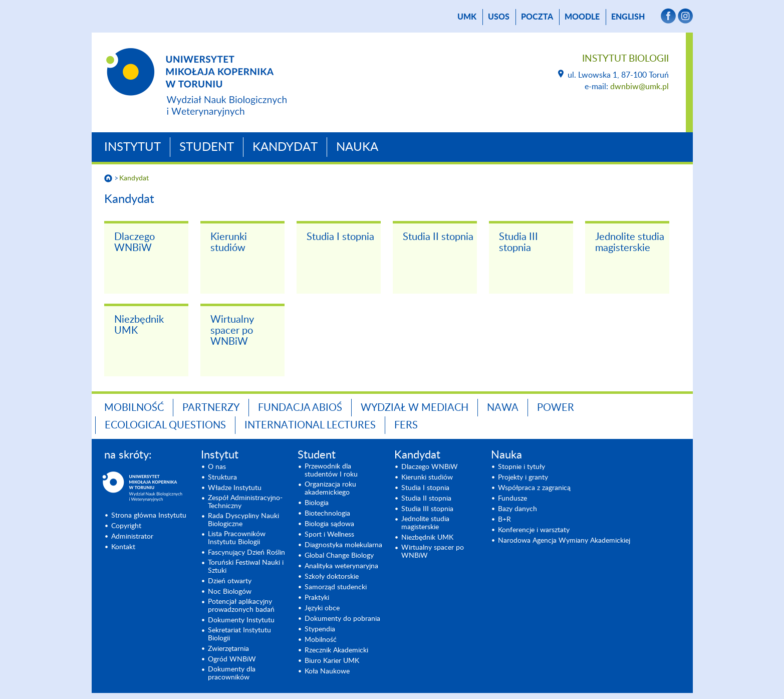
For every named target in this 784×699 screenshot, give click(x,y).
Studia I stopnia (340, 237)
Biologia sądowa (329, 524)
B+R (504, 520)
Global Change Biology (339, 556)
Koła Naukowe (327, 671)
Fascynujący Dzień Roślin (246, 553)
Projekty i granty (523, 478)
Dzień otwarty (230, 581)
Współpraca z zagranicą (534, 488)
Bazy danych (517, 509)
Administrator (132, 537)
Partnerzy (211, 408)
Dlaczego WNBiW (135, 243)
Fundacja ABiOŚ (300, 408)
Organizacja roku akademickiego (330, 489)
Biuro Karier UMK (332, 661)
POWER (556, 408)
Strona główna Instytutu (149, 516)
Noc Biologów (230, 592)
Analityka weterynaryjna (341, 566)
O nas (217, 467)
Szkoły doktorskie (332, 577)
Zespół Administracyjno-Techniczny (245, 502)
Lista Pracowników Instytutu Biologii (237, 538)
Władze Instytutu (235, 488)
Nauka (357, 147)
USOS (499, 17)
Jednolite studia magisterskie (630, 243)
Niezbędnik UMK (139, 325)
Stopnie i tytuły (521, 467)
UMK (467, 17)
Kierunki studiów (229, 243)
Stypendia (320, 629)
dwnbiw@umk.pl (639, 87)
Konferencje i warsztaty (534, 530)
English (628, 17)
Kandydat (285, 147)
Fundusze (512, 499)
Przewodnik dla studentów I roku (331, 471)
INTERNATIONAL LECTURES (310, 425)
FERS (406, 425)
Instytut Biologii (625, 59)
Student (207, 147)
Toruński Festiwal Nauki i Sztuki (246, 567)
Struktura (222, 478)
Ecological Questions (165, 425)
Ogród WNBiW (232, 659)
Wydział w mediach (415, 408)
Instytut (133, 147)
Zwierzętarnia (228, 649)
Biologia (317, 503)
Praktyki (317, 598)
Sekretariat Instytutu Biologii (239, 634)
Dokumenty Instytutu (241, 620)
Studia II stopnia (438, 237)
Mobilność (134, 408)
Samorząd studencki (336, 587)
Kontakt (123, 547)
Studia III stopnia (518, 243)
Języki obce (322, 608)
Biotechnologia (327, 514)
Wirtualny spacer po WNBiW (232, 331)
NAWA (503, 408)
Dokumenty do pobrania (342, 619)
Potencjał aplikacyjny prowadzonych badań (241, 606)
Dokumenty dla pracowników (232, 673)
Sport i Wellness (329, 535)
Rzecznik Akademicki (336, 650)
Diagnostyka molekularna (343, 545)
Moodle (582, 17)
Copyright (126, 526)
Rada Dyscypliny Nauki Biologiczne (243, 520)
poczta (537, 17)
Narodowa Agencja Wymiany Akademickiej (564, 541)
